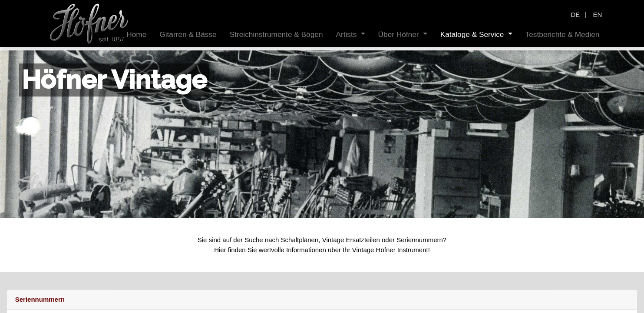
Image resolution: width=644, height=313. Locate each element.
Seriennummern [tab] (40, 299)
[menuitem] (136, 35)
